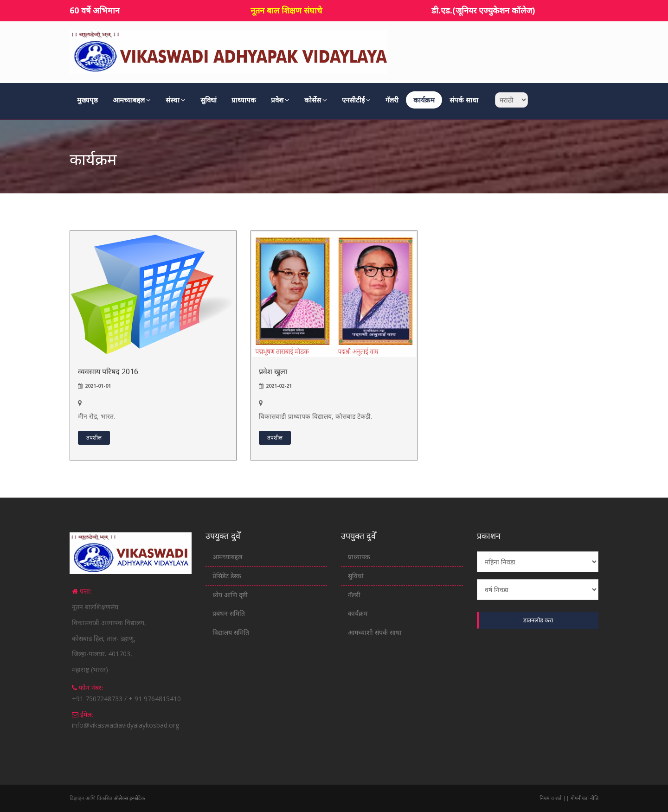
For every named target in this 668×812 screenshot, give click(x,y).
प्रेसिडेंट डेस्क (227, 576)
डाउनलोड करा (538, 620)
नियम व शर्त (551, 798)
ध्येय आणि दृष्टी (230, 595)
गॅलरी (392, 100)
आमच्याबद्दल (132, 100)
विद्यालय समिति (231, 632)
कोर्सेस (316, 100)
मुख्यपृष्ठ (87, 100)
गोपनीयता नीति (584, 798)
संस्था (176, 100)
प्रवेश (280, 100)
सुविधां (209, 100)
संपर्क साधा (464, 100)
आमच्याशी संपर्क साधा (375, 632)
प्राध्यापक (244, 100)
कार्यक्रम (424, 100)
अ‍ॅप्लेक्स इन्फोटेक (129, 798)
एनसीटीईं (356, 100)
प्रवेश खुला (273, 371)
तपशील (94, 438)
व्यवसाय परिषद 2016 (108, 371)
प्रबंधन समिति (229, 613)
